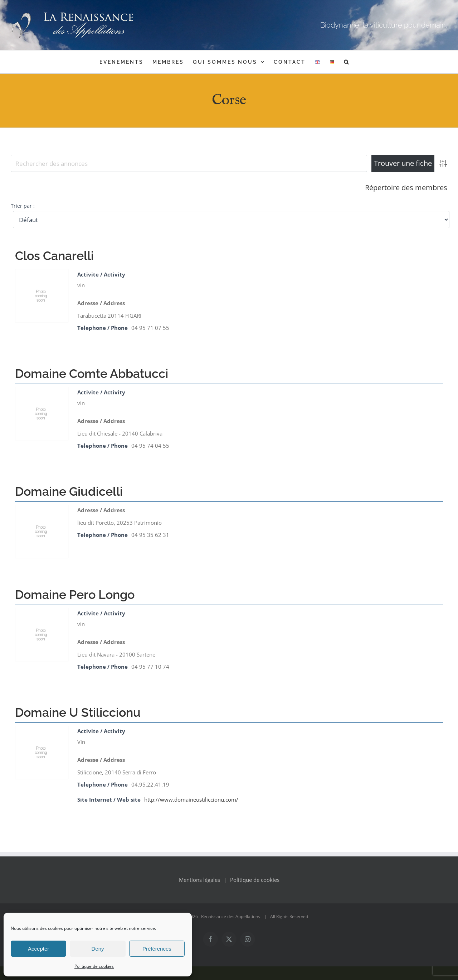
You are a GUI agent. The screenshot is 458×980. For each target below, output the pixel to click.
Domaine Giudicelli (69, 491)
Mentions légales (199, 893)
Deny (98, 949)
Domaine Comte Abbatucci (92, 374)
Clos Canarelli (54, 256)
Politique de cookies (94, 966)
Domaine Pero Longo (75, 595)
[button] (347, 62)
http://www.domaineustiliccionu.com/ (191, 799)
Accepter (38, 949)
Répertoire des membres (406, 188)
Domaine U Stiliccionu (78, 712)
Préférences (157, 949)
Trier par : (23, 206)
